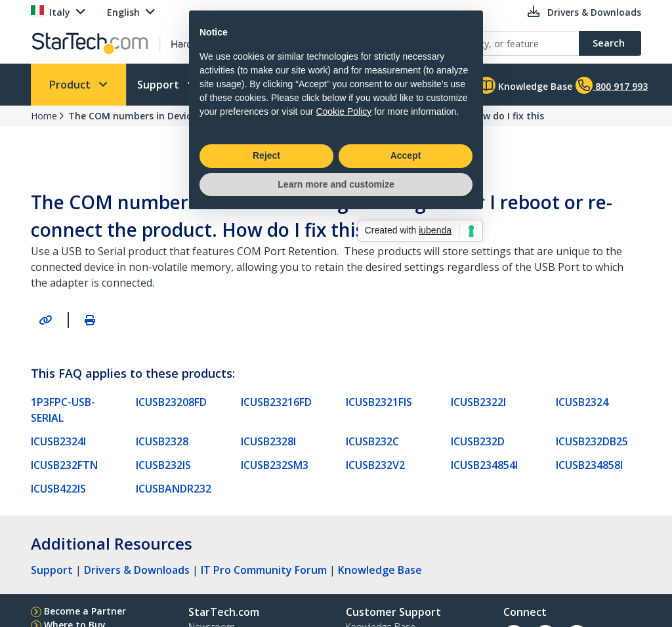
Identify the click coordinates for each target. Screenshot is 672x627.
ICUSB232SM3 (275, 465)
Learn (335, 85)
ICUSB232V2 (375, 465)
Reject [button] (266, 359)
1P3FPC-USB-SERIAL (63, 410)
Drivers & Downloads (137, 570)
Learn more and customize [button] (336, 388)
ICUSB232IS (163, 465)
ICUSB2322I (478, 402)
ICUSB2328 (162, 441)
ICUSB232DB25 (592, 441)
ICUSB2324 (582, 402)
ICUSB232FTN (64, 465)
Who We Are (251, 85)
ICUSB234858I (589, 465)
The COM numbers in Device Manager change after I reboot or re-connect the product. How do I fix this (306, 116)
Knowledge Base (525, 85)
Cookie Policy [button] (344, 315)
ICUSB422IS (58, 489)
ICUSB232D (478, 441)
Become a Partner (85, 611)
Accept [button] (406, 359)
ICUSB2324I (58, 441)
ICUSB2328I (268, 441)
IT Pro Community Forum (264, 570)
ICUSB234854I (484, 465)
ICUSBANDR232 (174, 489)
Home (44, 116)
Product (71, 85)
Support (159, 85)
